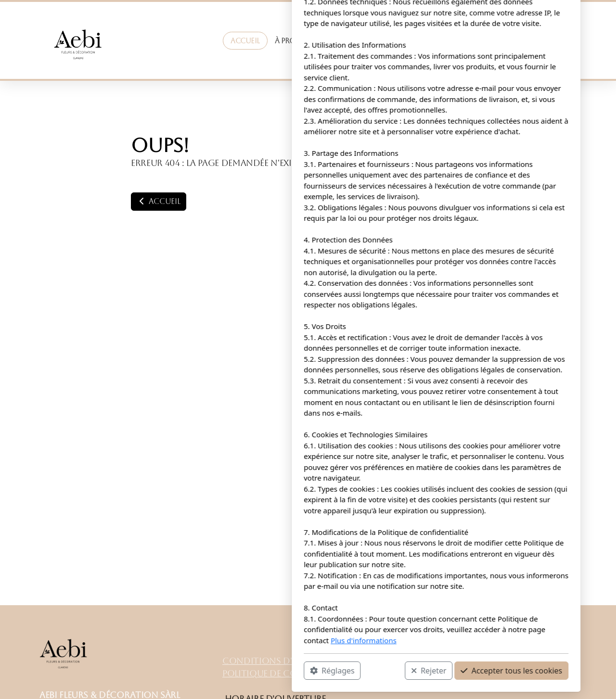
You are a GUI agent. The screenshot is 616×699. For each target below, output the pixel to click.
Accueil (159, 201)
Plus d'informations (236, 640)
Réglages (204, 671)
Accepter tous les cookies (383, 671)
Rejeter (301, 671)
